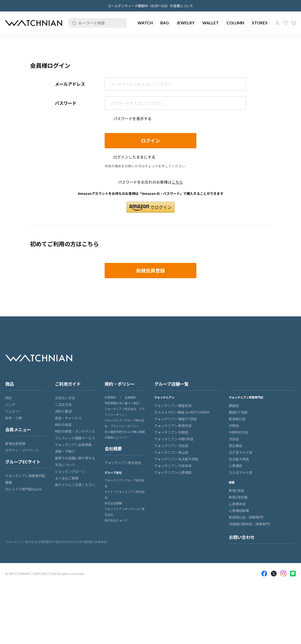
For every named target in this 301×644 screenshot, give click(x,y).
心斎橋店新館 (239, 511)
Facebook (264, 574)
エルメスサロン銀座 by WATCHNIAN (182, 412)
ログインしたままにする (134, 157)
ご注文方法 (63, 404)
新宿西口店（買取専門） (247, 517)
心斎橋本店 (237, 504)
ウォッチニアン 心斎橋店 (173, 472)
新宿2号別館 (238, 497)
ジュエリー (13, 411)
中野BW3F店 (238, 432)
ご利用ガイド (68, 384)
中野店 (234, 426)
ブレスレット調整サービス (75, 438)
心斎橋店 (236, 466)
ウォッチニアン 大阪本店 (173, 466)
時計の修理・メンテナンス (75, 431)
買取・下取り (65, 451)
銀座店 (234, 405)
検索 (73, 23)
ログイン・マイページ (22, 450)
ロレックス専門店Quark (23, 489)
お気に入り (285, 23)
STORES (260, 23)
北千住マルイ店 (241, 452)
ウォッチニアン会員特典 (73, 445)
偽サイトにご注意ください (75, 485)
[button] (150, 207)
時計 (9, 398)
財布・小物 (14, 418)
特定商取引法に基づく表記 (122, 403)
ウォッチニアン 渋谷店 (171, 446)
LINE (293, 574)
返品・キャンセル (68, 418)
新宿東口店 (237, 419)
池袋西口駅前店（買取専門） (251, 524)
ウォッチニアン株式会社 (123, 463)
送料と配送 (63, 411)
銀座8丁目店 (238, 412)
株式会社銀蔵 (113, 503)
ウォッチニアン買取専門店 (25, 476)
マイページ (277, 23)
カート (294, 23)
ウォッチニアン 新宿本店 (173, 426)
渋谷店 (234, 439)
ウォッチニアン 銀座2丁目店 (176, 419)
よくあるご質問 (67, 478)
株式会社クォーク (116, 520)
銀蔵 (9, 482)
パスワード (66, 103)
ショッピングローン (70, 471)
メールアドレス (70, 84)
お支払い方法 (65, 398)
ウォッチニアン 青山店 (171, 452)
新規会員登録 (15, 443)
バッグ (10, 404)
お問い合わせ (242, 537)
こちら (177, 182)
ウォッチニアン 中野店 (171, 432)
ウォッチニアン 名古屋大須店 (176, 459)
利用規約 (110, 397)
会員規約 (130, 397)
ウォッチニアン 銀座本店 (173, 405)
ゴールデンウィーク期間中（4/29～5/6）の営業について (150, 6)
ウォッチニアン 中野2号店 (174, 439)
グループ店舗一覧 (171, 384)
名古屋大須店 (239, 459)
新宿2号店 (236, 490)
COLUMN (235, 23)
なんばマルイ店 (241, 472)
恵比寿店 (236, 446)
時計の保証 (63, 425)
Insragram (283, 574)
